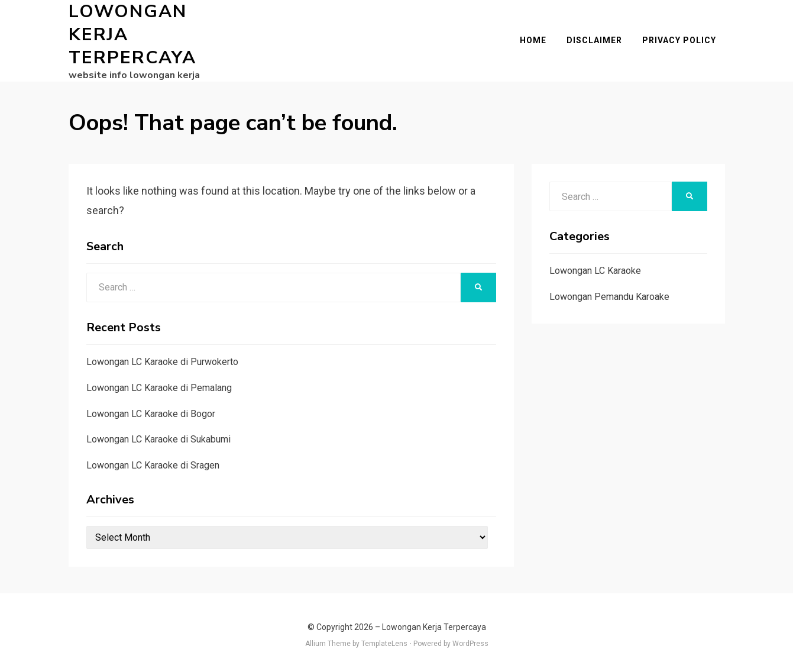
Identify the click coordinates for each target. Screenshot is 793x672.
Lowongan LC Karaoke (595, 265)
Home (542, 38)
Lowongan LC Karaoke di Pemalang (159, 382)
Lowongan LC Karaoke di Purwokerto (162, 356)
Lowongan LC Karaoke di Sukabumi (158, 434)
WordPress (470, 638)
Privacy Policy (688, 38)
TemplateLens (384, 638)
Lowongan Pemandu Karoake (609, 291)
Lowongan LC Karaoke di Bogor (151, 408)
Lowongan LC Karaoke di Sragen (153, 460)
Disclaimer (603, 38)
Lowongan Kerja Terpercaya (161, 32)
